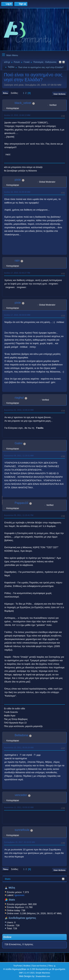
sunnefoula (22, 830)
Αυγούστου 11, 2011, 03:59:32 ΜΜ (19, 807)
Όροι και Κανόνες (39, 966)
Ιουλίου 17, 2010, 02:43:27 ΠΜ (17, 273)
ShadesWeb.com (43, 976)
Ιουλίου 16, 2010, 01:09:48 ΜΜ (17, 192)
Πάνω (6, 869)
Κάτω (5, 93)
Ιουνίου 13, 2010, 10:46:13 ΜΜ (17, 115)
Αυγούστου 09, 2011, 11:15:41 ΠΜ (19, 515)
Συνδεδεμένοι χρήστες (22, 918)
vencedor (21, 795)
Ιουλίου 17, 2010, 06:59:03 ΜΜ (17, 315)
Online (7, 937)
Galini (18, 443)
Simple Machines (43, 973)
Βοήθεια (27, 966)
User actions (60, 94)
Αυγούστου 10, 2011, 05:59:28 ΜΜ (19, 748)
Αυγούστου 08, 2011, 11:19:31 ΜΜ (19, 456)
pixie (18, 180)
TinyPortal (17, 966)
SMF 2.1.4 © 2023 (27, 973)
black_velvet (23, 103)
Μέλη (12, 888)
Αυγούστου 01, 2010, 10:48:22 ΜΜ (19, 410)
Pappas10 (21, 503)
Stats (8, 879)
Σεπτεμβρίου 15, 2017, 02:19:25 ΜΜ (19, 842)
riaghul (19, 398)
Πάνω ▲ (52, 966)
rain (17, 261)
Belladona (21, 735)
